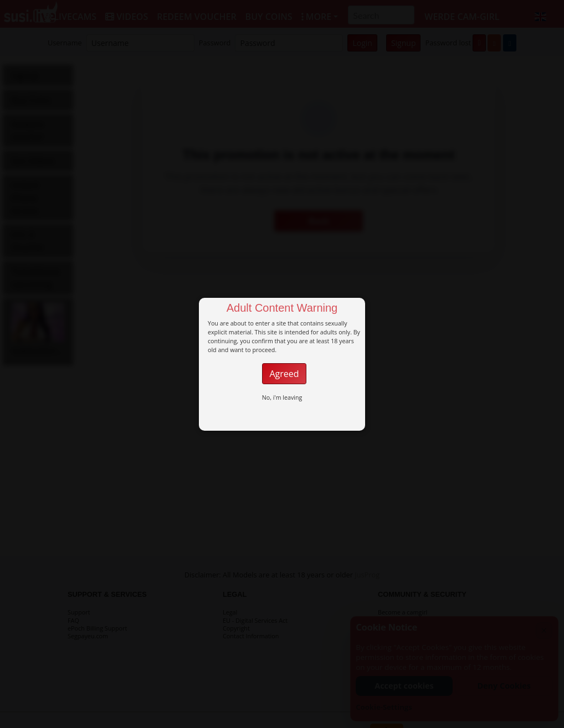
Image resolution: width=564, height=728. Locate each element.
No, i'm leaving (282, 397)
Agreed (284, 374)
